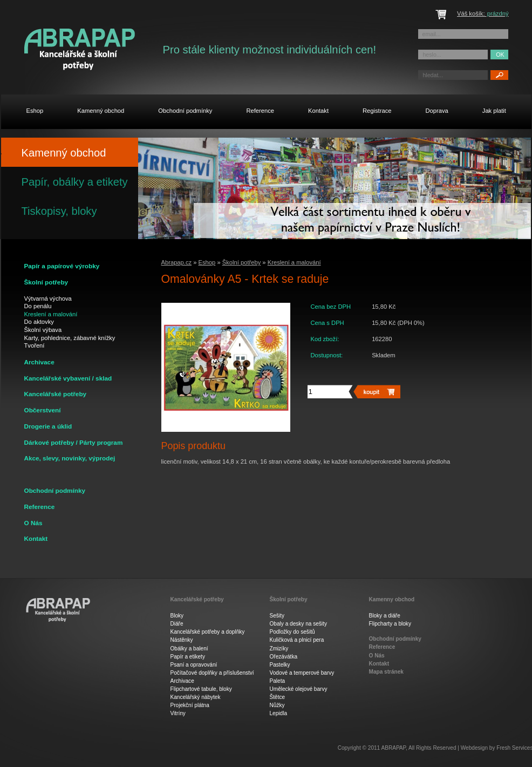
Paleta (278, 681)
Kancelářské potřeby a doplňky (208, 632)
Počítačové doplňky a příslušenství (212, 673)
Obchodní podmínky (55, 490)
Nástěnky (182, 640)
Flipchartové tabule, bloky (201, 689)
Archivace (182, 681)
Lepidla (279, 713)
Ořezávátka (284, 657)
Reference (40, 507)
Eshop (207, 262)
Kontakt (36, 538)
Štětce (278, 697)
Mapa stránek (386, 672)
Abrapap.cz (177, 262)
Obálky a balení (189, 649)
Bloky (177, 616)
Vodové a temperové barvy (302, 673)
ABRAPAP (393, 748)
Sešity (277, 616)
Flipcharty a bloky (390, 624)
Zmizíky (279, 649)
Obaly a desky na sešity (298, 624)
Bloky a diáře (385, 616)
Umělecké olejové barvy (299, 689)
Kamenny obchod (392, 600)
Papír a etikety (188, 657)
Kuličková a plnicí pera (297, 640)
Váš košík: (483, 13)
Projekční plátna (190, 705)
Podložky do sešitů (292, 632)
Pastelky (280, 665)
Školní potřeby (242, 262)
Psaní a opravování (194, 665)
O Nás (33, 523)
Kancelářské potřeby (197, 600)
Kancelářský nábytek (196, 697)
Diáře (177, 624)
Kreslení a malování (294, 262)
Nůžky (277, 705)
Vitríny (178, 713)
